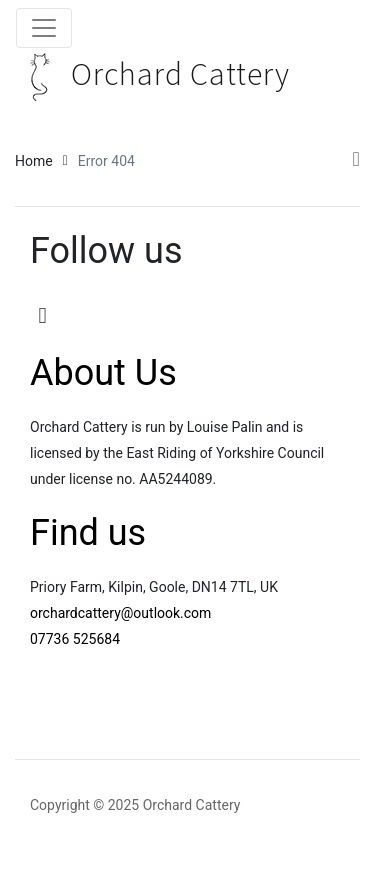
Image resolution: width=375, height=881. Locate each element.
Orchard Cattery (153, 75)
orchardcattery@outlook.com (120, 613)
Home (34, 161)
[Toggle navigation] (44, 28)
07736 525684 (75, 639)
